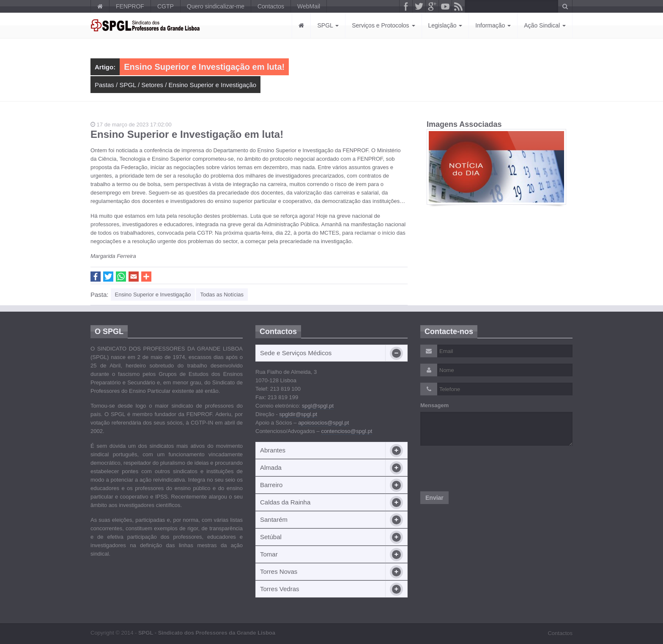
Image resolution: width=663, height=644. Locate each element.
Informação (493, 25)
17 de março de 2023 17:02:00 (131, 125)
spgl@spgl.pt (318, 406)
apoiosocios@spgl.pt (323, 423)
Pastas (104, 85)
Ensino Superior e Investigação (213, 85)
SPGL (328, 25)
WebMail (309, 6)
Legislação (445, 25)
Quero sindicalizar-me (216, 6)
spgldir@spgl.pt (298, 414)
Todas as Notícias (222, 295)
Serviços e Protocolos (383, 25)
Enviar (434, 498)
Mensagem (434, 405)
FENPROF (130, 6)
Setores (152, 85)
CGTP (166, 6)
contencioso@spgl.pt (347, 431)
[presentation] (485, 469)
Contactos (271, 6)
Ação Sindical (545, 25)
